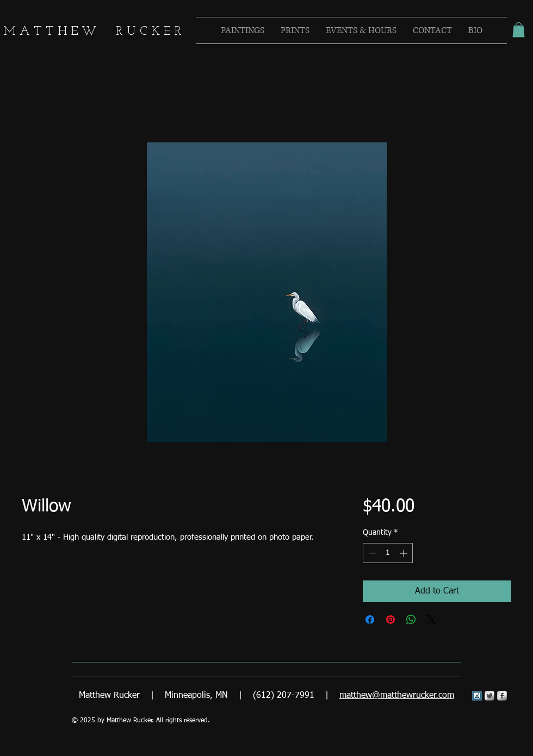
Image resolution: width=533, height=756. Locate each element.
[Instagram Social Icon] (477, 696)
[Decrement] (371, 553)
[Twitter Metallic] (489, 696)
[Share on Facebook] (370, 620)
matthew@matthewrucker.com (397, 696)
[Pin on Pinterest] (391, 620)
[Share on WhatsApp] (411, 620)
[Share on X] (432, 620)
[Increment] (404, 553)
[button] (519, 30)
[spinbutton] (388, 553)
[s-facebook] (502, 696)
